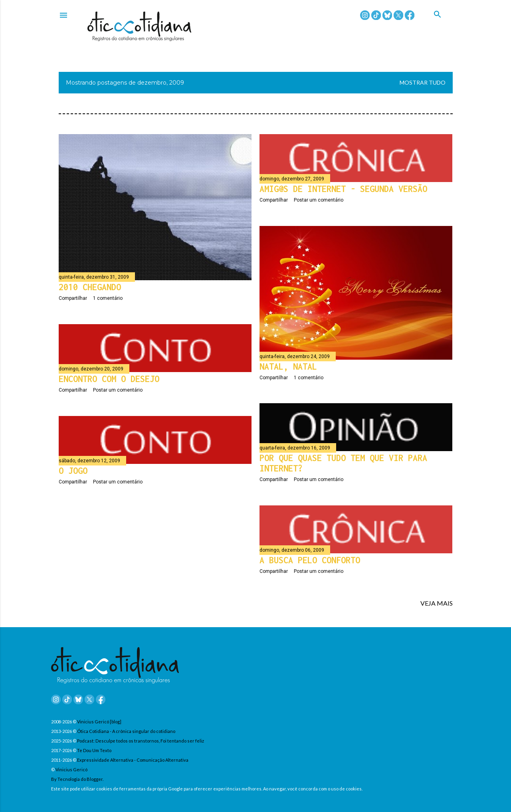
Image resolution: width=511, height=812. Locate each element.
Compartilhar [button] (73, 298)
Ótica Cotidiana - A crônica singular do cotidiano (126, 731)
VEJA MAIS (437, 603)
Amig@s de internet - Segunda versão (343, 189)
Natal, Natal (288, 366)
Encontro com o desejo (109, 379)
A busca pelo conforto (310, 560)
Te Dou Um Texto (94, 750)
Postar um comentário (319, 200)
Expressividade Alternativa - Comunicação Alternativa (133, 760)
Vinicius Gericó (71, 769)
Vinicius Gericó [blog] (99, 722)
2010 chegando (90, 287)
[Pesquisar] (443, 24)
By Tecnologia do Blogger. (77, 779)
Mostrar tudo (423, 82)
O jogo (73, 471)
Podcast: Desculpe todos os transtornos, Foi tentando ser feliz (141, 741)
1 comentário (108, 298)
